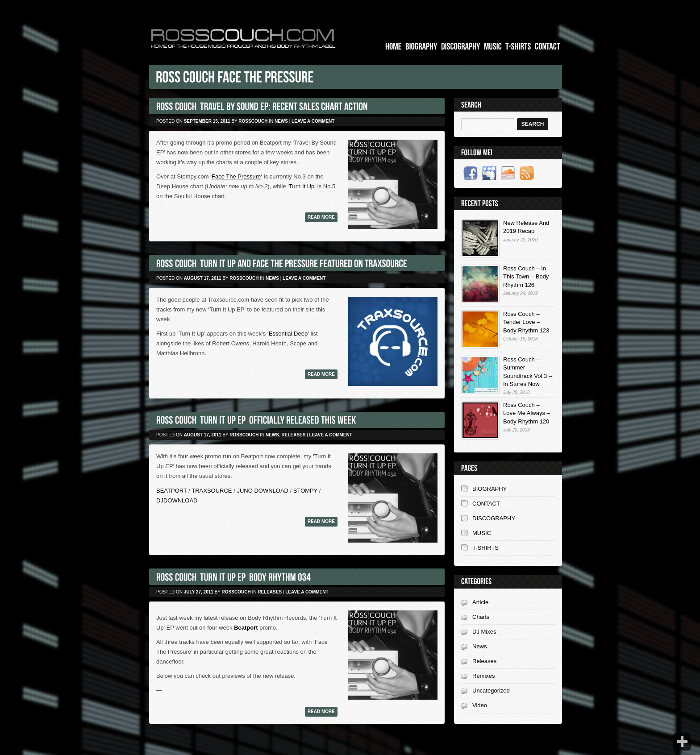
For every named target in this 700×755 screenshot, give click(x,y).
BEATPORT (172, 491)
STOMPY (305, 491)
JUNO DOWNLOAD (262, 491)
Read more (321, 217)
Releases (294, 435)
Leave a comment (313, 121)
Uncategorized (491, 691)
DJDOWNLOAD (177, 500)
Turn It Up (302, 186)
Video (480, 705)
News (281, 121)
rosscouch (253, 121)
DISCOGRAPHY (494, 518)
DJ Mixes (484, 632)
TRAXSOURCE (212, 491)
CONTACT (486, 504)
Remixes (484, 676)
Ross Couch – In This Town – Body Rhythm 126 (526, 276)
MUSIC (482, 533)
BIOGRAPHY (490, 489)
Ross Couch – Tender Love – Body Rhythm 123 (526, 322)
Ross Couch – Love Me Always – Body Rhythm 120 (527, 413)
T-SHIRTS (485, 548)
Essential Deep (288, 334)
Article (480, 602)
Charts (481, 617)
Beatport (246, 628)
